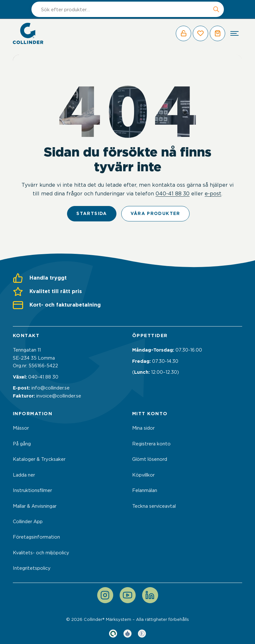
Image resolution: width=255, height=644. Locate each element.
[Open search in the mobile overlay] (128, 9)
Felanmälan (145, 490)
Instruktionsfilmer (32, 490)
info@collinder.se (51, 388)
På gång (22, 444)
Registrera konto (151, 444)
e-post (213, 193)
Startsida (92, 213)
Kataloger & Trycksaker (39, 459)
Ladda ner (24, 475)
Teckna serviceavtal (154, 506)
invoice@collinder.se (59, 396)
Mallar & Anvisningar (35, 506)
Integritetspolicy (32, 568)
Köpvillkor (143, 475)
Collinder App (28, 522)
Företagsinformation (36, 537)
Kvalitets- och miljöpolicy (41, 553)
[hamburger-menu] (234, 33)
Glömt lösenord (150, 459)
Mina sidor (143, 428)
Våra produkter (155, 213)
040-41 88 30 (173, 193)
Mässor (21, 428)
